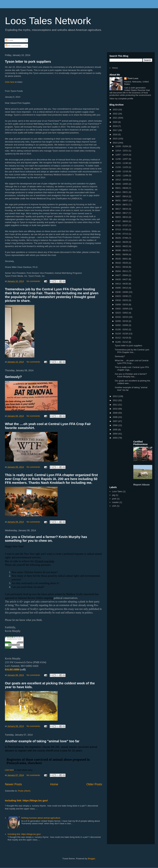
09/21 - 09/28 (122, 188)
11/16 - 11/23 (122, 167)
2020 (115, 122)
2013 (115, 396)
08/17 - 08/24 (122, 209)
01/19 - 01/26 (122, 334)
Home (54, 784)
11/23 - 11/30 (122, 163)
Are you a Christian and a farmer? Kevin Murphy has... (131, 375)
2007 (115, 421)
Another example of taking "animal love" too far (42, 741)
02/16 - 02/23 (122, 317)
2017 (115, 130)
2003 (115, 438)
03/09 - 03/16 (122, 305)
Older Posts (94, 784)
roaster (115, 502)
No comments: (34, 281)
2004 (115, 434)
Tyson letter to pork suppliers (28, 62)
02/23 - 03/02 (122, 313)
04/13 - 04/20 (122, 284)
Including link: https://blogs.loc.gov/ (26, 800)
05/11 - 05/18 (122, 267)
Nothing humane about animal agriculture (41, 818)
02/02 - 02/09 (122, 325)
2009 (115, 413)
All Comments (13, 46)
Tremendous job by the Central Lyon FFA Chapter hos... (132, 351)
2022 (115, 114)
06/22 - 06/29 (122, 242)
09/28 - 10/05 (122, 184)
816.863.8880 (12, 670)
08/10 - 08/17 (122, 213)
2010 (115, 409)
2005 (115, 430)
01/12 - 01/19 (122, 338)
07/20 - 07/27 (122, 225)
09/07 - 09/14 (122, 196)
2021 (115, 118)
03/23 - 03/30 (122, 296)
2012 (115, 400)
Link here (9, 770)
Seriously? (13, 377)
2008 (115, 417)
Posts (9, 40)
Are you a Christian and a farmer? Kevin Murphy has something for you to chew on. (46, 539)
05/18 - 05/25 (122, 263)
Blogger (92, 859)
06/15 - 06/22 (122, 246)
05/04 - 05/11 (122, 271)
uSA (114, 506)
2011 (115, 405)
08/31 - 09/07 (122, 200)
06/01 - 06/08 (122, 254)
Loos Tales (117, 491)
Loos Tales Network (48, 21)
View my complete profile (121, 99)
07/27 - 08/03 (122, 221)
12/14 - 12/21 (122, 151)
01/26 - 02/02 (122, 329)
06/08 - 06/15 (122, 250)
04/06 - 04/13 (122, 288)
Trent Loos (133, 78)
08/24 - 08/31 (122, 205)
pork (114, 499)
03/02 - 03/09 (122, 309)
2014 (115, 143)
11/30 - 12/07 (122, 159)
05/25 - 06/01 (122, 259)
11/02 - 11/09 (122, 176)
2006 (115, 425)
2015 (115, 139)
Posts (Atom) (24, 791)
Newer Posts (13, 784)
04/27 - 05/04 (122, 275)
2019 (115, 126)
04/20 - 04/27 (122, 279)
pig (113, 495)
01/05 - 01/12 (122, 342)
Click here (10, 82)
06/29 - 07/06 (122, 238)
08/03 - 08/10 (122, 217)
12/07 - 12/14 (122, 155)
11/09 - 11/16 (122, 171)
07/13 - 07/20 (122, 230)
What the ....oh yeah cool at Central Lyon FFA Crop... (132, 362)
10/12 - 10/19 (122, 180)
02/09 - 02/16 (122, 321)
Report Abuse (141, 485)
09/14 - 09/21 (122, 192)
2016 (115, 134)
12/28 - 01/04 (122, 146)
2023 (115, 110)
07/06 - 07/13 (122, 234)
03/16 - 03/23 (122, 300)
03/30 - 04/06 (122, 292)
